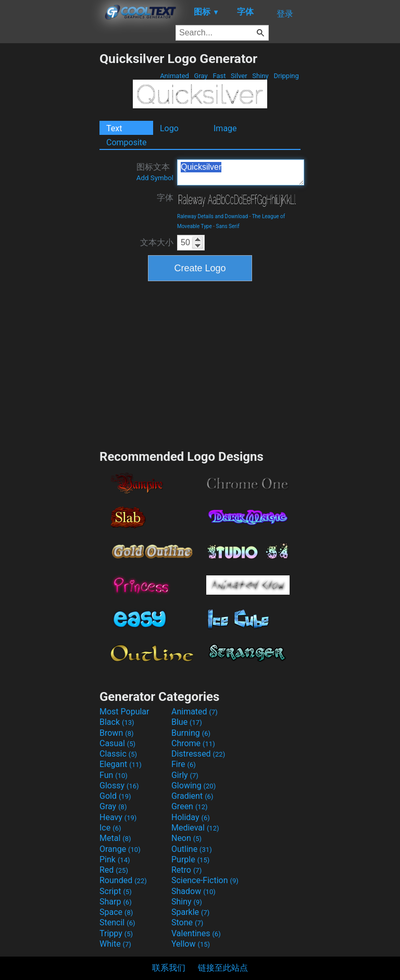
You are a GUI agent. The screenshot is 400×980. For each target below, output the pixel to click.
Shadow (193, 891)
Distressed (198, 754)
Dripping (286, 76)
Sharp (116, 902)
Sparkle (190, 912)
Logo (169, 128)
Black (117, 722)
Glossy (119, 786)
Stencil (117, 922)
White (115, 944)
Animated (174, 76)
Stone (187, 922)
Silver (239, 76)
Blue (187, 722)
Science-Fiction (205, 880)
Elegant (121, 764)
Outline (192, 849)
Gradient (192, 796)
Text (114, 128)
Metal (115, 838)
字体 (165, 198)
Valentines (196, 933)
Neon (186, 838)
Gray (201, 76)
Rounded (123, 880)
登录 (285, 14)
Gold (115, 796)
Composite (127, 142)
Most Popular (124, 712)
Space (116, 912)
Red (114, 870)
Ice (110, 828)
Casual (117, 743)
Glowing (193, 786)
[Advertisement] (49, 207)
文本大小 (157, 242)
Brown (116, 733)
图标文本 (155, 172)
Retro (186, 870)
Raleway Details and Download (213, 216)
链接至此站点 (223, 968)
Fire (184, 764)
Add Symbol (155, 178)
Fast (219, 76)
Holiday (191, 817)
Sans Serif (228, 226)
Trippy (116, 933)
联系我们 (169, 968)
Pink (115, 859)
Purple (190, 859)
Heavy (118, 817)
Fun (114, 775)
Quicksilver (241, 172)
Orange (120, 849)
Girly (185, 775)
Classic (118, 754)
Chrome (193, 743)
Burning (191, 733)
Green (190, 806)
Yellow (191, 944)
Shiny (260, 76)
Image (225, 128)
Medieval (195, 828)
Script (116, 891)
